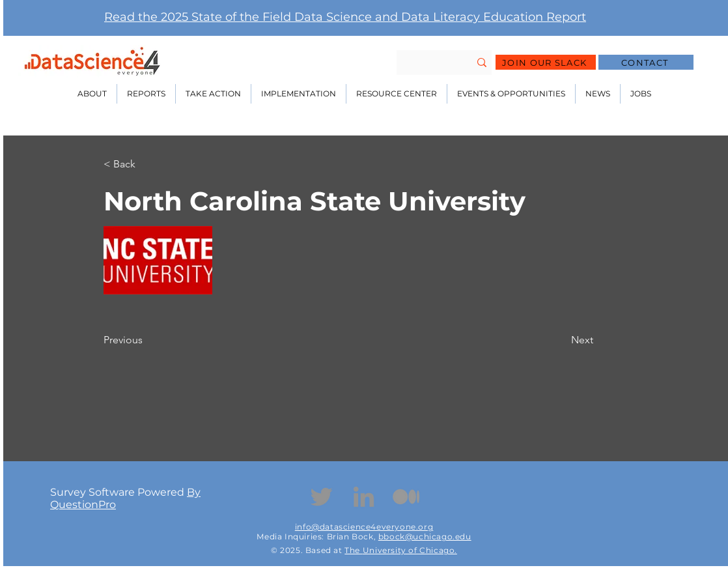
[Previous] (147, 340)
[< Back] (147, 164)
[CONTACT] (646, 62)
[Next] (560, 340)
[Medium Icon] (406, 497)
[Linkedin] (364, 497)
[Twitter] (321, 497)
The (353, 550)
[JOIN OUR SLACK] (546, 62)
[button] (92, 94)
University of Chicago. (410, 550)
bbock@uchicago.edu (425, 536)
